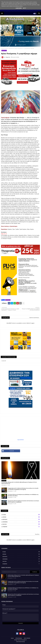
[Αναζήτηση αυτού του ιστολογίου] (16, 572)
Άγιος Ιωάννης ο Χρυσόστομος (9, 226)
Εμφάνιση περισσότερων (34, 318)
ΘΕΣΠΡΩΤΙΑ (11, 48)
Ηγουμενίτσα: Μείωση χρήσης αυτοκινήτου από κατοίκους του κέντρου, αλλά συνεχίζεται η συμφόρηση (24, 501)
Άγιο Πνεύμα (4, 135)
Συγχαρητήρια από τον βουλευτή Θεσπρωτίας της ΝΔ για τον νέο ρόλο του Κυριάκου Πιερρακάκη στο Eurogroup (23, 489)
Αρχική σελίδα (4, 48)
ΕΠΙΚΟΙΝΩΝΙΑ (19, 638)
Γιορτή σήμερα (5, 118)
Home (12, 638)
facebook (12, 451)
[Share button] (23, 303)
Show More (37, 534)
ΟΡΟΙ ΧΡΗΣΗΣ (27, 638)
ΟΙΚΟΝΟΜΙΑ (21, 522)
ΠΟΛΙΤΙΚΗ (21, 524)
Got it (24, 8)
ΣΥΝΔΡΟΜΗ (21, 527)
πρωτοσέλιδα (21, 440)
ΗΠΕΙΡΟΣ (21, 517)
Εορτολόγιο (4, 229)
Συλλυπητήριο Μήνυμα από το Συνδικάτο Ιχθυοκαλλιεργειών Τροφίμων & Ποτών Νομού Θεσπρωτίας (19, 483)
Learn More (19, 8)
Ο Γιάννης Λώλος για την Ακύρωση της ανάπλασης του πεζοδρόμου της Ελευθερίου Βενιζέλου (23, 495)
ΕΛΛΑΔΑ (21, 515)
